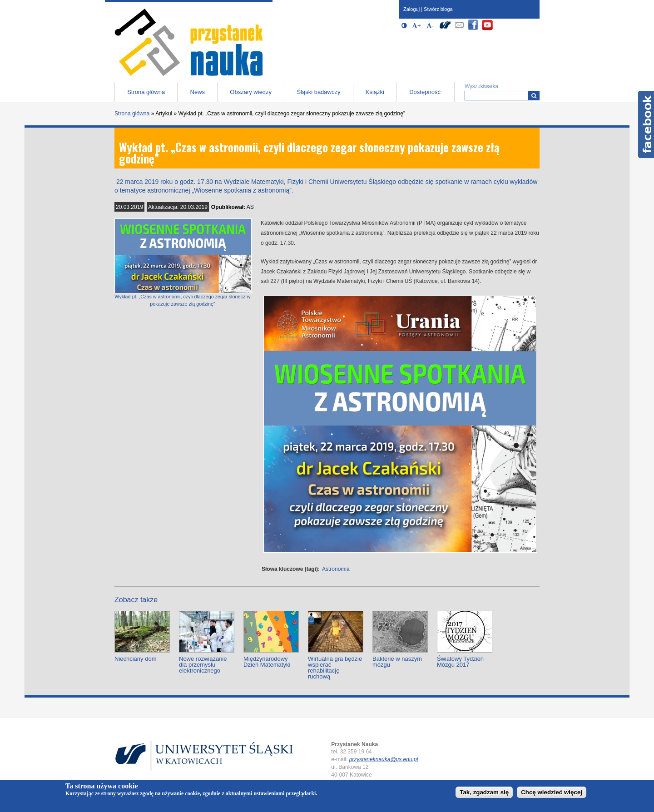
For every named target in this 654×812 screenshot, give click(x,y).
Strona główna (146, 92)
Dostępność (425, 92)
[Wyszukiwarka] (534, 96)
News (198, 92)
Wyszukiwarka (481, 86)
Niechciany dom (136, 659)
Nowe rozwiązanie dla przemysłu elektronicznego (203, 665)
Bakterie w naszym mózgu (397, 662)
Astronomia (336, 569)
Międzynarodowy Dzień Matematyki (267, 662)
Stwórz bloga (438, 9)
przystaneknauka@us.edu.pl (384, 759)
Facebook (646, 124)
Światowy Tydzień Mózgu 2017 (460, 662)
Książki (375, 92)
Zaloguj (411, 9)
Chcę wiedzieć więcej (552, 792)
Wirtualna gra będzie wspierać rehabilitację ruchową (335, 668)
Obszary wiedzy (251, 92)
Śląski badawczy (318, 92)
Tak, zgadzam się (484, 792)
